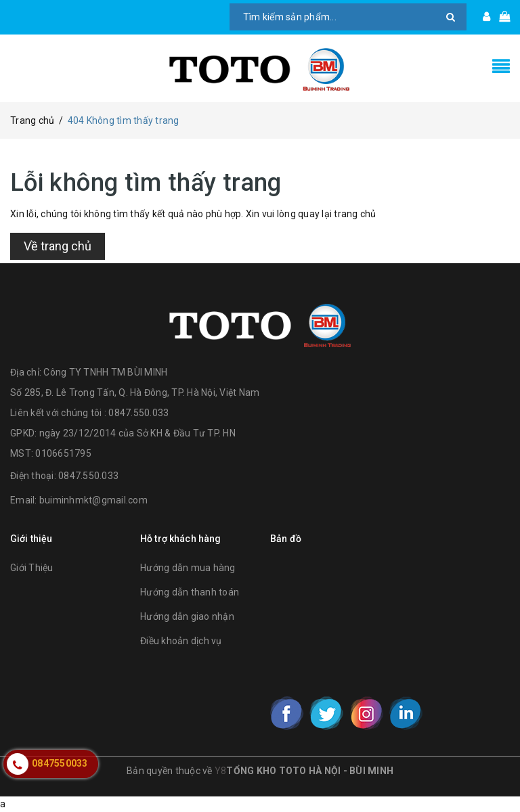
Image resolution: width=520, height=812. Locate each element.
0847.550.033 (88, 476)
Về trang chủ (58, 246)
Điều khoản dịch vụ (181, 641)
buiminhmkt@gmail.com (93, 500)
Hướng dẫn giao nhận (187, 616)
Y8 (221, 771)
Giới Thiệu (32, 568)
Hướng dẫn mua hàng (188, 568)
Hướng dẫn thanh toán (190, 592)
